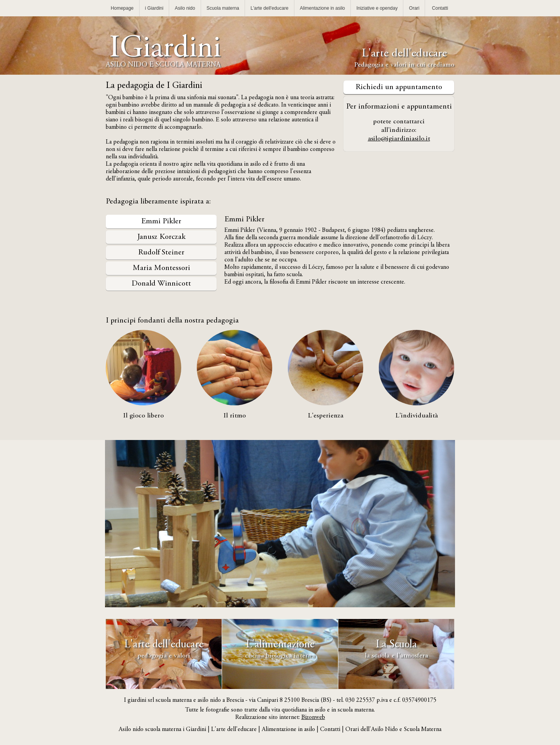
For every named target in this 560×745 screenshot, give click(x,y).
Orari (414, 8)
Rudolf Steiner (161, 253)
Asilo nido (185, 8)
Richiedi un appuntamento (399, 87)
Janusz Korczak (161, 237)
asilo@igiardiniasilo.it (399, 139)
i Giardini (154, 8)
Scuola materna (223, 8)
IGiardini (163, 57)
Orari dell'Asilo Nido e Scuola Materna (393, 729)
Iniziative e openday (377, 8)
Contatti (440, 8)
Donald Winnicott (161, 284)
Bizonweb (313, 717)
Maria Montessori (161, 268)
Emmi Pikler (161, 222)
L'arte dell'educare (269, 8)
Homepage (122, 8)
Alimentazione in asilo (322, 8)
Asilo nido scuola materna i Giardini (162, 729)
